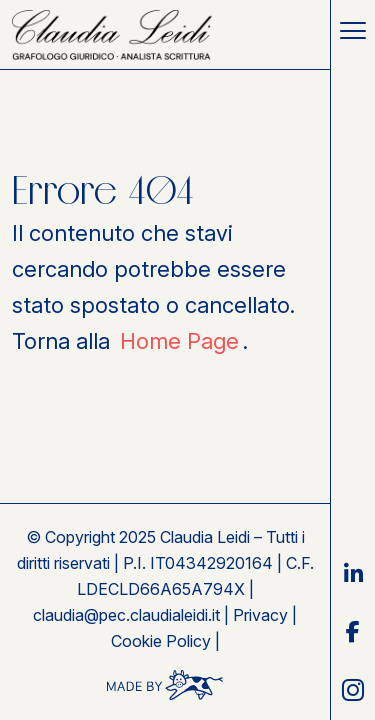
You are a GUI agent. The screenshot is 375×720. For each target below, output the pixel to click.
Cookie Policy (161, 641)
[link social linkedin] (353, 574)
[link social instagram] (353, 690)
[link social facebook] (353, 632)
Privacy (260, 615)
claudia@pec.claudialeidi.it (126, 615)
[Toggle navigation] (353, 30)
